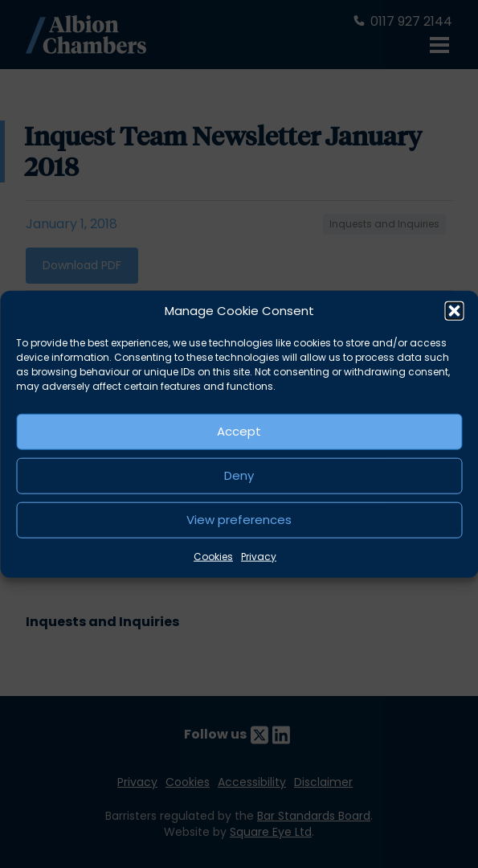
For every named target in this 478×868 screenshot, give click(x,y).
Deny (239, 475)
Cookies (213, 556)
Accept (239, 431)
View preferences (239, 520)
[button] (454, 311)
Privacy (259, 556)
